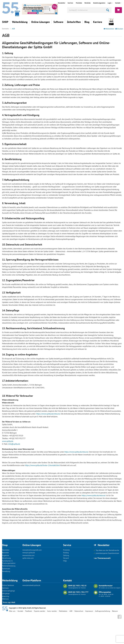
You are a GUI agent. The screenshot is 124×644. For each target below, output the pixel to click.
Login (110, 3)
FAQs (65, 561)
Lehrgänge (6, 593)
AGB (13, 29)
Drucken (120, 29)
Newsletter (62, 3)
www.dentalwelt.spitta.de (31, 585)
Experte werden (40, 611)
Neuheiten (6, 550)
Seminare (5, 588)
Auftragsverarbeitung (103, 611)
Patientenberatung (9, 566)
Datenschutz (79, 611)
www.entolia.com (28, 555)
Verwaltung (6, 571)
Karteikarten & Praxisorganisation (9, 562)
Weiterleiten (110, 29)
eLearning (6, 596)
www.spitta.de (8, 441)
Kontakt (118, 3)
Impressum (89, 611)
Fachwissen (6, 569)
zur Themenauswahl (103, 558)
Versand (66, 558)
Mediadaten (63, 611)
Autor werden (52, 611)
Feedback (29, 611)
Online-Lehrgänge (8, 591)
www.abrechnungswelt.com (32, 550)
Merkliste (88, 3)
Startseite (5, 29)
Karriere (70, 3)
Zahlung (66, 555)
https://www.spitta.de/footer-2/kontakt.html (42, 465)
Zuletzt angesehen (99, 3)
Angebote (5, 555)
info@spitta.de (14, 444)
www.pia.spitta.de (29, 553)
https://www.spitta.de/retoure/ (48, 414)
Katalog (66, 553)
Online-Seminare (8, 585)
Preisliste (79, 3)
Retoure (115, 611)
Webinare (5, 599)
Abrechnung (6, 558)
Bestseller (5, 553)
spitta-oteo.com (28, 558)
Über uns (12, 611)
